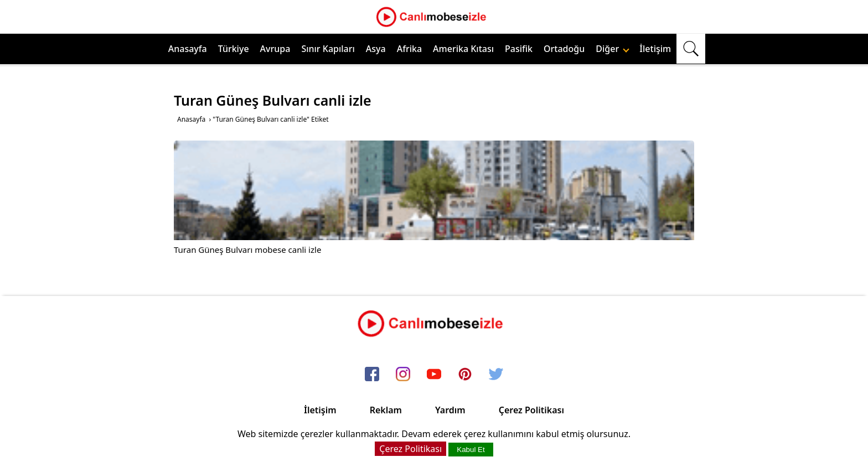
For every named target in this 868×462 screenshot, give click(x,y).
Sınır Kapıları (328, 49)
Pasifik (519, 49)
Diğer (613, 49)
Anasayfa (188, 49)
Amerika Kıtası (463, 49)
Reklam (386, 410)
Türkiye (234, 49)
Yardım (450, 410)
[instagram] (403, 375)
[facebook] (372, 375)
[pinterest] (465, 375)
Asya (376, 49)
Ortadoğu (564, 49)
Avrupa (275, 49)
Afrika (409, 49)
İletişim (655, 49)
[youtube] (434, 375)
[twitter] (496, 375)
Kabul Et (471, 450)
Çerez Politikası (531, 410)
